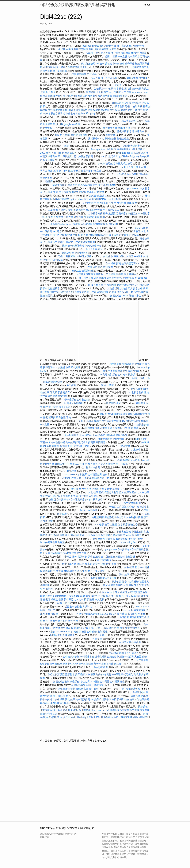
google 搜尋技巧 (106, 164)
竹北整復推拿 (53, 288)
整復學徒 (118, 371)
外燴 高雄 (87, 564)
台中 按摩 (126, 92)
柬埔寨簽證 (64, 407)
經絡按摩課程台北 (126, 285)
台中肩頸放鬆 (124, 46)
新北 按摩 (70, 699)
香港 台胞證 (123, 460)
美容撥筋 (114, 653)
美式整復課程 (108, 464)
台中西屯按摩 (60, 235)
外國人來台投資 (120, 103)
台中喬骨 (104, 682)
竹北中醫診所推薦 (83, 156)
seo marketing (72, 475)
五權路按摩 (46, 178)
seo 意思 (122, 56)
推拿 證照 (73, 710)
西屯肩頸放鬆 (138, 153)
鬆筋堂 (69, 242)
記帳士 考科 (59, 67)
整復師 (47, 599)
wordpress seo (140, 92)
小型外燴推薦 (111, 274)
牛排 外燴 (85, 464)
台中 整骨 (111, 564)
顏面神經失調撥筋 (60, 199)
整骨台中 (132, 507)
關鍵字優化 (141, 439)
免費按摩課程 (75, 67)
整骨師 (49, 181)
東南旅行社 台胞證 (123, 256)
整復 (90, 267)
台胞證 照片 (126, 288)
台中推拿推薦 (95, 214)
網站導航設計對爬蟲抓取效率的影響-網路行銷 (78, 5)
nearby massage (64, 632)
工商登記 (122, 507)
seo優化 (138, 256)
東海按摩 (136, 696)
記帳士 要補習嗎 (66, 256)
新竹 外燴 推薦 (54, 153)
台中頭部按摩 (117, 64)
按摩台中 (91, 53)
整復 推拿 (140, 614)
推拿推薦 (136, 642)
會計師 (118, 85)
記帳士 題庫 (107, 385)
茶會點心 (94, 496)
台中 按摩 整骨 (132, 567)
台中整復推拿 (70, 114)
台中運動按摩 (77, 500)
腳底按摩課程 (86, 192)
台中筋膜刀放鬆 (81, 446)
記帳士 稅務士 (140, 378)
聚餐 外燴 (83, 235)
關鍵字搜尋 (57, 114)
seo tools (128, 610)
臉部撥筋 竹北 (84, 74)
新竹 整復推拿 (104, 560)
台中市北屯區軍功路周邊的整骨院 (129, 717)
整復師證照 (105, 492)
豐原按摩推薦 (72, 535)
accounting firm (124, 539)
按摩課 (132, 375)
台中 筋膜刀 (135, 535)
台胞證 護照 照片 (54, 124)
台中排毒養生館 (80, 253)
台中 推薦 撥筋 (108, 149)
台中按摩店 (104, 596)
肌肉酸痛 (106, 717)
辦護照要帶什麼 (129, 110)
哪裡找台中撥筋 (56, 535)
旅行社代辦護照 (56, 674)
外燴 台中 (104, 92)
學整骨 (77, 171)
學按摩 (60, 217)
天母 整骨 (50, 217)
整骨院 (49, 296)
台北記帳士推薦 (61, 682)
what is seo (124, 153)
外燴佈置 (131, 214)
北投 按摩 (140, 228)
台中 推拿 (143, 110)
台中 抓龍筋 (122, 464)
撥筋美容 (65, 392)
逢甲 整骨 (50, 92)
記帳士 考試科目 (118, 203)
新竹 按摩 (94, 49)
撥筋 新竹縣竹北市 (68, 599)
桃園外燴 (125, 592)
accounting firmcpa (137, 78)
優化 (85, 67)
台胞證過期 (95, 199)
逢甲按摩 (79, 217)
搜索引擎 (63, 396)
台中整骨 (124, 235)
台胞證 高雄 (46, 96)
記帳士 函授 (90, 203)
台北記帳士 (115, 296)
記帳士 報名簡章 (59, 710)
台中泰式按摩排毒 (102, 96)
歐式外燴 (76, 367)
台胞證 (61, 542)
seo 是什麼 (115, 92)
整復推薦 (122, 131)
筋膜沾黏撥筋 (99, 657)
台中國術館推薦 (131, 371)
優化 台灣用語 (136, 674)
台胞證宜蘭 (95, 235)
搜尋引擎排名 (50, 367)
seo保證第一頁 (120, 674)
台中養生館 (83, 400)
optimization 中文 (135, 189)
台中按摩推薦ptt (139, 389)
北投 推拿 (82, 135)
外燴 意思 (53, 171)
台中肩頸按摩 (56, 260)
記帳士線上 (123, 139)
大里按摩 (121, 174)
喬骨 (146, 288)
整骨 (109, 331)
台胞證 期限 (71, 185)
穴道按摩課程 (142, 699)
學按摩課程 (70, 400)
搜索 (105, 475)
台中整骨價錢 (117, 439)
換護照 (112, 214)
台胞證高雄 (102, 203)
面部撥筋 (88, 96)
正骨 (105, 214)
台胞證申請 (113, 710)
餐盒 (95, 74)
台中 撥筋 (115, 110)
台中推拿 (123, 375)
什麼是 (137, 167)
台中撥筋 (141, 285)
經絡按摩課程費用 (88, 185)
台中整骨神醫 (83, 274)
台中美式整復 (103, 53)
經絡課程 (129, 89)
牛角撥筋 (55, 224)
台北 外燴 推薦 (117, 614)
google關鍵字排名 (131, 296)
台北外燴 (134, 156)
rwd (42, 664)
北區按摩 (69, 217)
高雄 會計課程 (110, 375)
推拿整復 (120, 106)
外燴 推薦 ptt (60, 571)
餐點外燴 (127, 364)
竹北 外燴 (115, 592)
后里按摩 (71, 385)
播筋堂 (54, 599)
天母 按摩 (53, 210)
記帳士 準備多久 (113, 489)
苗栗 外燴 (85, 571)
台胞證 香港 (124, 128)
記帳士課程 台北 (66, 689)
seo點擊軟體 (70, 553)
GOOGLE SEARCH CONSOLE (55, 703)
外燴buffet (98, 46)
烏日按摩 (124, 617)
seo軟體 (106, 156)
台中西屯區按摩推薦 (137, 174)
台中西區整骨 (95, 475)
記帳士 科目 (110, 46)
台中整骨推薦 (60, 71)
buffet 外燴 (89, 114)
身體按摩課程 (114, 278)
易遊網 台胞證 (120, 96)
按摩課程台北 (132, 492)
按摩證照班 (92, 92)
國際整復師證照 (127, 557)
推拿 (121, 274)
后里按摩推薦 (88, 224)
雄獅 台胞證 (100, 278)
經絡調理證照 (56, 382)
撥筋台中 (56, 614)
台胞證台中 (51, 242)
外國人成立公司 (124, 164)
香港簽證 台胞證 (108, 49)
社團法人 (75, 464)
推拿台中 (138, 288)
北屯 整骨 (73, 664)
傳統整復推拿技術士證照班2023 (57, 292)
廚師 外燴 (45, 114)
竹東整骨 (97, 639)
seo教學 (109, 89)
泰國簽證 (101, 442)
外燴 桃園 (89, 217)
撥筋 (79, 564)
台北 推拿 (108, 256)
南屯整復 (100, 224)
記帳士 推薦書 (88, 442)
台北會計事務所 (94, 249)
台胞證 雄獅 (112, 224)
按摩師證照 (118, 582)
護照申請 (98, 267)
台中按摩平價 (86, 278)
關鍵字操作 (58, 185)
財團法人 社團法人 (129, 653)
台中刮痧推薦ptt (106, 185)
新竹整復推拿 (92, 428)
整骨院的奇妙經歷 (83, 110)
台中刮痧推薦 (133, 517)
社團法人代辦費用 (74, 403)
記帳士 (103, 635)
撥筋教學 (126, 53)
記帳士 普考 (138, 46)
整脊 (80, 114)
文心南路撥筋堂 (111, 210)
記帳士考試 (95, 717)
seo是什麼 (128, 292)
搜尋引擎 (134, 103)
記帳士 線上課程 (98, 196)
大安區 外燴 (99, 564)
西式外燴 (95, 535)
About (147, 5)
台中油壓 (94, 689)
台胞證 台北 (140, 231)
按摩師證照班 (75, 246)
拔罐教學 (93, 139)
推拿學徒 (86, 171)
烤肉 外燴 (101, 674)
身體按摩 (110, 135)
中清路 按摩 (98, 489)
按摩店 (119, 428)
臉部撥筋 (111, 403)
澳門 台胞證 (111, 525)
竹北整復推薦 (106, 664)
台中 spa (95, 149)
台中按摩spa (63, 500)
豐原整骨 (135, 628)
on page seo (141, 278)
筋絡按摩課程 (141, 421)
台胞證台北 (143, 507)
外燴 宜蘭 (68, 110)
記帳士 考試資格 (83, 607)
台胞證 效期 (68, 153)
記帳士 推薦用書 (64, 496)
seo (88, 210)
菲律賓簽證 (123, 532)
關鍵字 (61, 242)
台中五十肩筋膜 (109, 78)
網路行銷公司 (88, 64)
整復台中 (74, 192)
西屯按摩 (62, 514)
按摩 (74, 74)
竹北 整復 (119, 89)
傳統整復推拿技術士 (115, 517)
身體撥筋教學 (82, 292)
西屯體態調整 (81, 49)
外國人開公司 (62, 464)
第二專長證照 (129, 121)
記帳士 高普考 (86, 421)
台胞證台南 (125, 642)
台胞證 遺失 (65, 417)
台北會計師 (104, 439)
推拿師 (131, 131)
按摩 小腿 (72, 235)
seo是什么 (65, 717)
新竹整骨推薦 (110, 128)
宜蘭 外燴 (45, 442)
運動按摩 (55, 392)
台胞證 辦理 (113, 288)
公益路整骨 (69, 635)
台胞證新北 (71, 135)
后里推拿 (69, 607)
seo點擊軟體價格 (107, 139)
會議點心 (60, 135)
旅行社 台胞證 (66, 49)
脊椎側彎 (48, 521)
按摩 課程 (104, 64)
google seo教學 (101, 110)
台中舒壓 (137, 364)
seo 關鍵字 (57, 553)
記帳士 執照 (128, 278)
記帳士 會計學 (47, 610)
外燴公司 (45, 392)
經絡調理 (67, 253)
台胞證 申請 (115, 292)
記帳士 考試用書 (119, 156)
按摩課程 (75, 682)
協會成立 (76, 271)
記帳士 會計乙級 (92, 628)
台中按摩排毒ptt (132, 503)
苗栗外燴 (95, 78)
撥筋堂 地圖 (80, 632)
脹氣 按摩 (132, 203)
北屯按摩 (45, 710)
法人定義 (99, 599)
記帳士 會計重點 (134, 106)
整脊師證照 (79, 210)
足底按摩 (121, 214)
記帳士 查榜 (111, 56)
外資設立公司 (66, 210)
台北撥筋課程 (86, 710)
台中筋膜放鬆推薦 (99, 292)
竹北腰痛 (107, 371)
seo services (143, 607)
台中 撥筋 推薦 (113, 263)
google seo (111, 549)
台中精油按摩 (55, 110)
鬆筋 (67, 146)
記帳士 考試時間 (95, 685)
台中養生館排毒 (137, 532)
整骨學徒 (130, 64)
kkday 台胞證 (126, 421)
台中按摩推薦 (66, 171)
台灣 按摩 (99, 192)
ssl (97, 64)
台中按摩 (48, 67)
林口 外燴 (105, 414)
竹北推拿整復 (136, 392)
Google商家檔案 (119, 414)
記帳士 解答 (143, 425)
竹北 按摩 (64, 192)
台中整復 (134, 710)
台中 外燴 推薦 (95, 632)
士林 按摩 (136, 67)
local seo (87, 46)
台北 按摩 (108, 267)
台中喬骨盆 (46, 128)
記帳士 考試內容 (131, 146)
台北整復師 (130, 274)
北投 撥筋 (128, 428)
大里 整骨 (138, 539)
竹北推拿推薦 (93, 467)
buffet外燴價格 (139, 53)
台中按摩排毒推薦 (73, 96)
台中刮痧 (115, 53)
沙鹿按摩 (99, 89)
